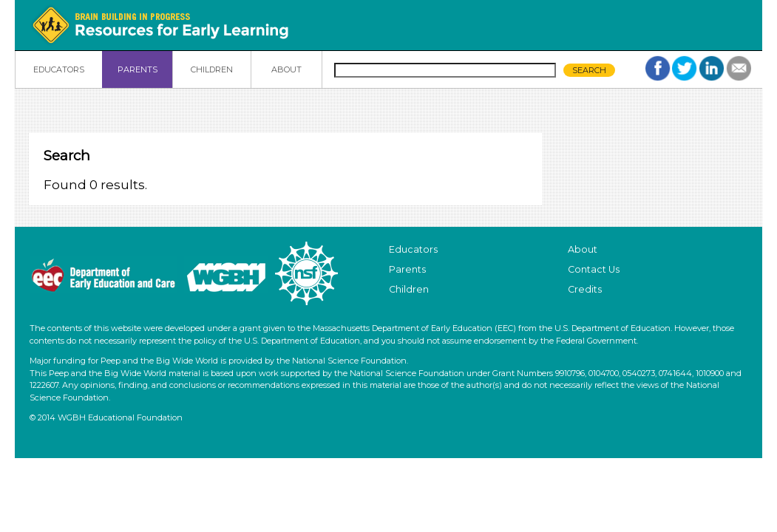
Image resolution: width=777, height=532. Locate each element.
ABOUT (286, 69)
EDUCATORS (59, 69)
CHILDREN (212, 69)
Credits (585, 289)
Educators (413, 249)
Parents (407, 269)
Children (409, 289)
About (583, 249)
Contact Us (594, 269)
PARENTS (138, 69)
